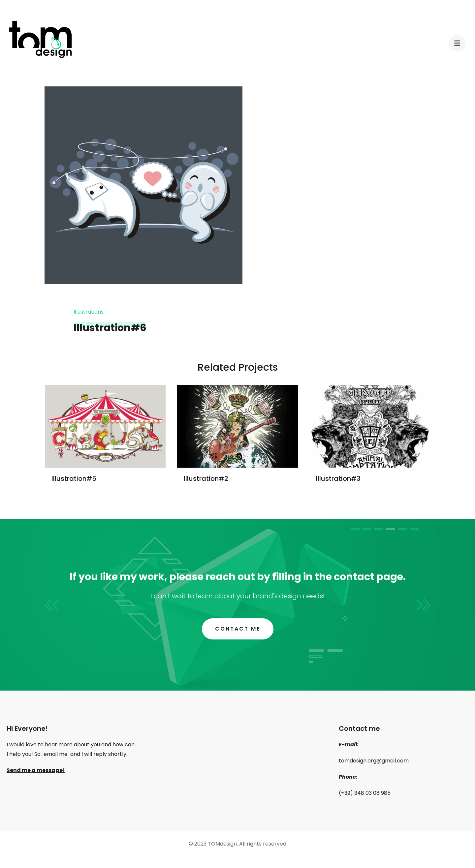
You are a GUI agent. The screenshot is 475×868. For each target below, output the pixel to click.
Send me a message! (36, 770)
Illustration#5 (74, 479)
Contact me (238, 629)
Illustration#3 (338, 479)
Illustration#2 (206, 479)
